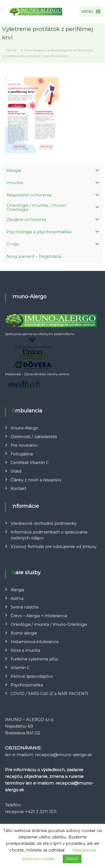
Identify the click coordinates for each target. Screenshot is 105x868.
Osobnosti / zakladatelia (34, 437)
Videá (16, 471)
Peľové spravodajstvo (32, 676)
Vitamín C (20, 668)
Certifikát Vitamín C (30, 463)
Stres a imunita (25, 650)
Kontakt (18, 489)
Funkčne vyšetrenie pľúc (34, 659)
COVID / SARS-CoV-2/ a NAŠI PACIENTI (49, 694)
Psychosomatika (27, 685)
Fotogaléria (22, 454)
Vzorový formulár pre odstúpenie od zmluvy (54, 547)
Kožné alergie (24, 633)
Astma (17, 598)
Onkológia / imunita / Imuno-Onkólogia (49, 624)
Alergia (17, 590)
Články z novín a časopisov (36, 480)
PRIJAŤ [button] (72, 859)
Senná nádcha (25, 607)
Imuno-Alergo (24, 428)
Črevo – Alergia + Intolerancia (39, 616)
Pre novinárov (24, 445)
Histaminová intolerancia (35, 642)
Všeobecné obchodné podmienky (44, 523)
